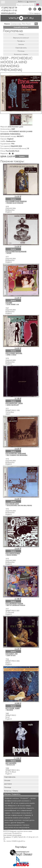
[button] (39, 75)
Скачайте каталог (21, 27)
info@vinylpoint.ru (9, 13)
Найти (36, 24)
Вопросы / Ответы (11, 791)
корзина (31, 1)
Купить (22, 156)
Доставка (8, 784)
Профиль (21, 41)
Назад (21, 34)
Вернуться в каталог (21, 38)
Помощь (21, 51)
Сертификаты (21, 48)
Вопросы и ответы (21, 54)
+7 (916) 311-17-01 (9, 10)
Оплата (7, 780)
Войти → (21, 1)
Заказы (21, 44)
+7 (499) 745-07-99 (9, 8)
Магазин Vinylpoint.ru (12, 794)
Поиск (7, 24)
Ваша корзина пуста (25, 5)
